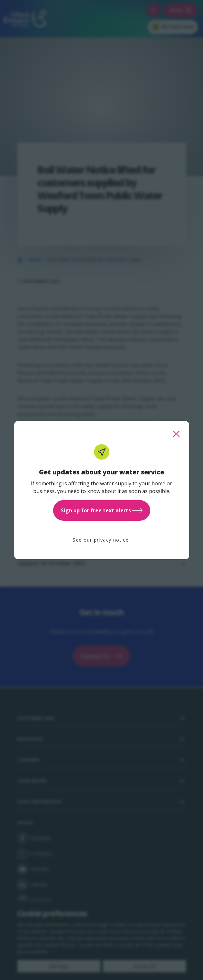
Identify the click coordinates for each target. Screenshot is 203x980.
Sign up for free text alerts (102, 510)
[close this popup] (176, 434)
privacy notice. (112, 540)
